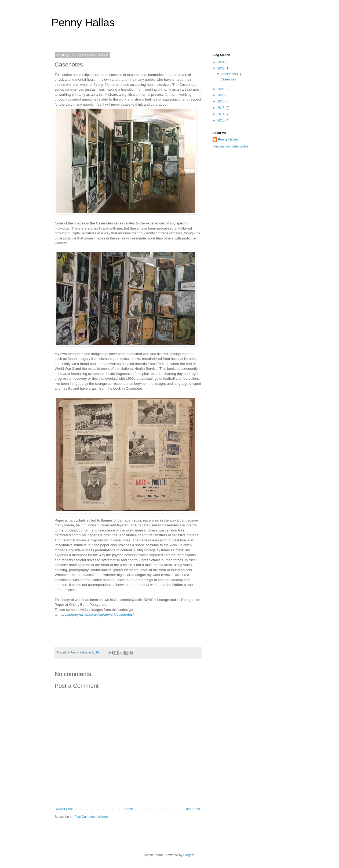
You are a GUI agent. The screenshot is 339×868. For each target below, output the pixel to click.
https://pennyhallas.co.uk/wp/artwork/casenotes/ (96, 614)
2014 (221, 114)
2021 (221, 89)
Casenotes (228, 79)
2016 (221, 101)
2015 (221, 108)
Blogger (189, 855)
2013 (221, 120)
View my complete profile (230, 146)
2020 (221, 95)
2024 (221, 62)
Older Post (192, 809)
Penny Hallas (83, 23)
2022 (221, 68)
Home (129, 809)
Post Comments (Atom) (91, 817)
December (229, 74)
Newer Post (64, 809)
